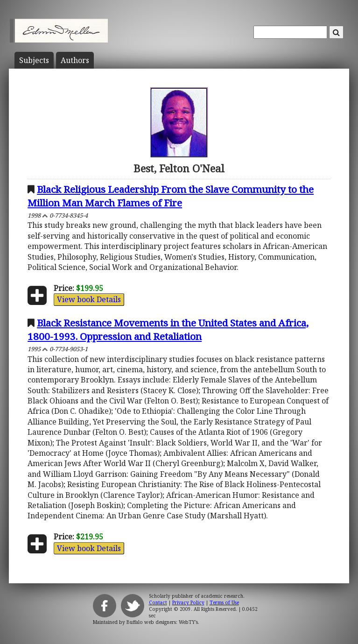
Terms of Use (224, 602)
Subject (34, 60)
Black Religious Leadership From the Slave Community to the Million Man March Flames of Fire (171, 196)
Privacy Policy (188, 602)
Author (75, 60)
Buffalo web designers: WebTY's (162, 622)
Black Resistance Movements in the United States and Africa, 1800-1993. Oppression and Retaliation (168, 329)
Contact (158, 602)
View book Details (89, 299)
